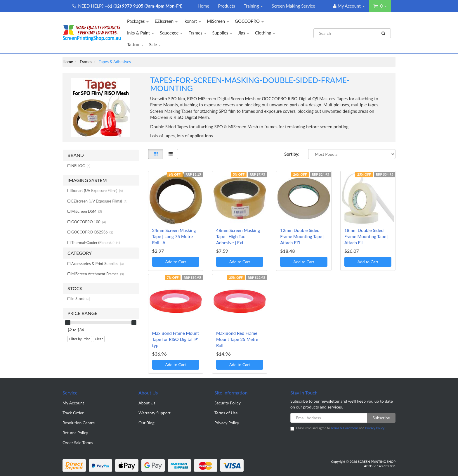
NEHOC (81, 166)
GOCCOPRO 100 (89, 222)
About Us (147, 403)
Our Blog (146, 423)
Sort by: (292, 154)
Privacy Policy (227, 423)
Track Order (73, 413)
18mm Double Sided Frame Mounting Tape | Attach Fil (366, 236)
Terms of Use (226, 413)
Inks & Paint (140, 33)
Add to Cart (176, 262)
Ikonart (192, 21)
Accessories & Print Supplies (97, 264)
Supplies (222, 33)
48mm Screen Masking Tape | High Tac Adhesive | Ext (238, 236)
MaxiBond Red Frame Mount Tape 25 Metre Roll (237, 339)
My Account (73, 403)
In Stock (81, 299)
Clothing (265, 33)
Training (254, 6)
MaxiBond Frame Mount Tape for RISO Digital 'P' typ (176, 339)
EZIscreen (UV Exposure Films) (99, 201)
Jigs (244, 33)
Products (226, 6)
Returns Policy (75, 433)
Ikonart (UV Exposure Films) (97, 191)
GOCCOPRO (249, 21)
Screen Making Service (293, 6)
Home (203, 6)
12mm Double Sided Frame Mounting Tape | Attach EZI (302, 236)
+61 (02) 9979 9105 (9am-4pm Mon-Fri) (144, 6)
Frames (197, 33)
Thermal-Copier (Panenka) (96, 243)
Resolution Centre (79, 423)
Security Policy (228, 403)
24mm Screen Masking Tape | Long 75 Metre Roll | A (174, 236)
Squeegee (171, 33)
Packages (138, 21)
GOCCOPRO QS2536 (92, 232)
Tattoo (135, 44)
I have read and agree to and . (338, 428)
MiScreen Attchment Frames (98, 274)
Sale (155, 44)
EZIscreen (166, 21)
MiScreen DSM (87, 211)
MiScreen (218, 21)
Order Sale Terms (78, 443)
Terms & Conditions (345, 428)
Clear (99, 339)
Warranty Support (155, 413)
